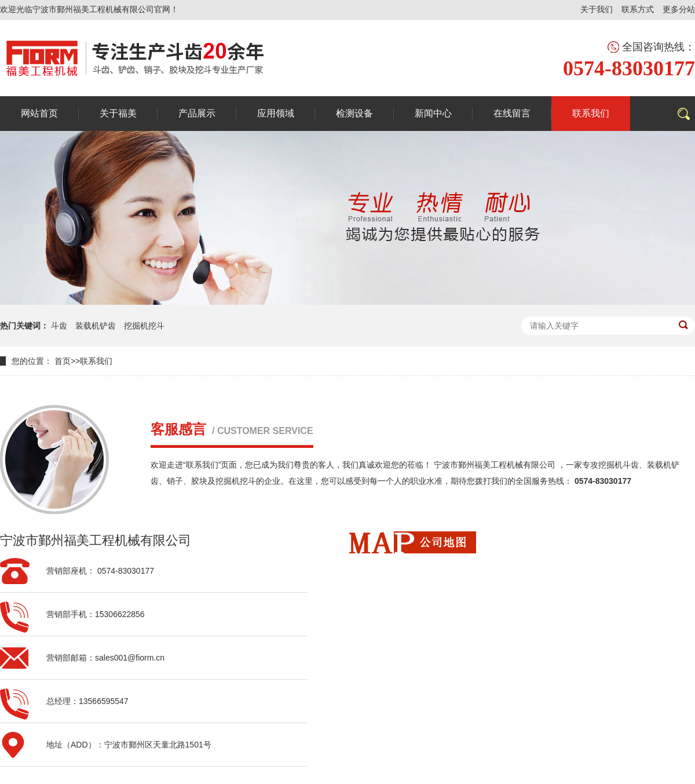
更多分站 (679, 9)
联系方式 (638, 9)
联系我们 (96, 361)
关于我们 (597, 9)
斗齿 (59, 326)
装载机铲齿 (96, 326)
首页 (63, 361)
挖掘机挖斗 (144, 326)
